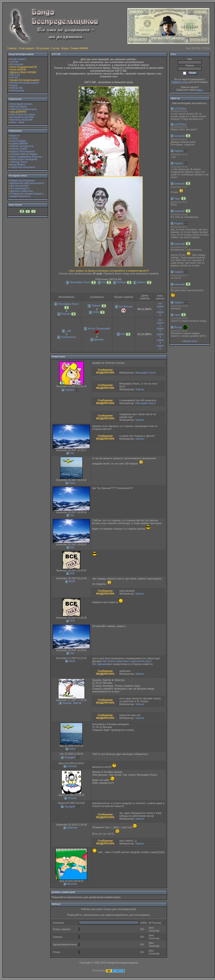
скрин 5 (160, 347)
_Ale (68, 331)
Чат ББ (14, 77)
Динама (99, 339)
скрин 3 (160, 336)
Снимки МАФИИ (79, 48)
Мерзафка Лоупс (80, 282)
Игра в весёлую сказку (23, 114)
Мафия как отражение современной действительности (26, 182)
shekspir (72, 766)
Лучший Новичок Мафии (24, 154)
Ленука (72, 798)
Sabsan (141, 282)
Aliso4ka (72, 884)
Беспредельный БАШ (22, 117)
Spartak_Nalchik (72, 703)
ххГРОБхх (180, 109)
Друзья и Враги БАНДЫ (23, 72)
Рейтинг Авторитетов (22, 146)
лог (160, 303)
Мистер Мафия (19, 107)
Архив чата (190, 341)
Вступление (43, 48)
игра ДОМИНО (18, 112)
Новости (15, 136)
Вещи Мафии (18, 165)
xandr (72, 661)
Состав (55, 48)
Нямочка (72, 827)
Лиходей (70, 757)
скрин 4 (160, 341)
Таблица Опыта (19, 162)
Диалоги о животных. (22, 191)
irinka (72, 483)
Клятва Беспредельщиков (25, 83)
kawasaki (180, 136)
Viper (177, 199)
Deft (72, 573)
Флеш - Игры (17, 122)
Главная (12, 48)
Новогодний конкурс (21, 104)
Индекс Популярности (22, 151)
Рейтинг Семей (19, 149)
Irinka (96, 312)
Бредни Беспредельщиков (25, 80)
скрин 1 (160, 308)
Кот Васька (126, 306)
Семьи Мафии (18, 141)
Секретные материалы (23, 167)
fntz (104, 282)
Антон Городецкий (99, 328)
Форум (65, 48)
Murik (72, 581)
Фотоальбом (17, 91)
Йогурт (178, 327)
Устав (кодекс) (26, 48)
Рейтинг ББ (17, 88)
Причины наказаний (21, 120)
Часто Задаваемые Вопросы (26, 157)
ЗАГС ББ (15, 75)
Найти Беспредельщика (24, 109)
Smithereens (69, 337)
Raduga (122, 282)
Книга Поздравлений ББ (24, 67)
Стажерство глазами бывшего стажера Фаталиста (26, 195)
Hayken (70, 390)
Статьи (14, 138)
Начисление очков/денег (24, 159)
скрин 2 (160, 313)
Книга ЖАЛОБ (18, 70)
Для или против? (20, 186)
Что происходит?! (20, 188)
